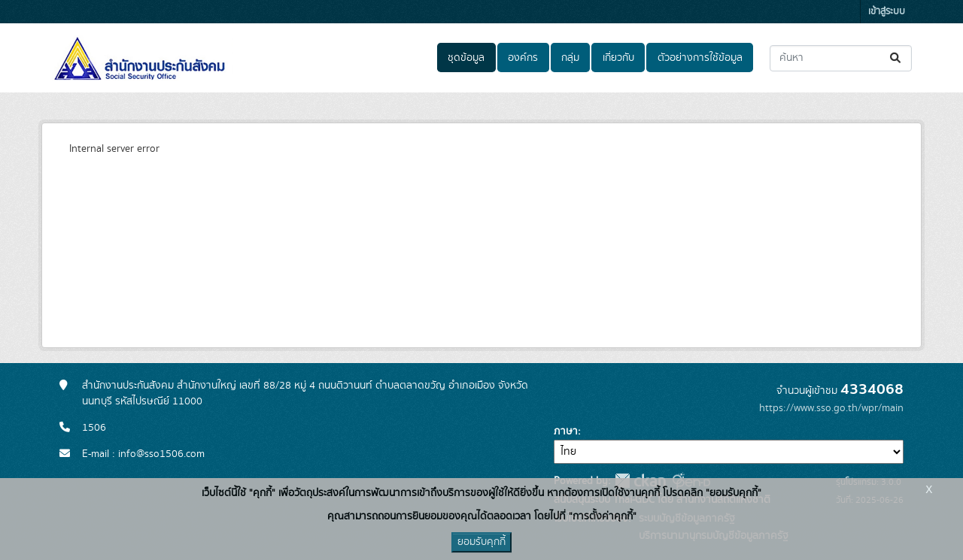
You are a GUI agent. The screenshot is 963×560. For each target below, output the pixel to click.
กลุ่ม (570, 58)
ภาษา (566, 431)
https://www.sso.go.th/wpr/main (831, 408)
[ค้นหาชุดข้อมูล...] (841, 58)
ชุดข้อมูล (466, 58)
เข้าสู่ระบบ (887, 12)
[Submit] (896, 58)
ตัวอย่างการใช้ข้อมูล (700, 58)
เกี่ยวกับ (618, 58)
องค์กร (523, 58)
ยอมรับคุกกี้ (481, 542)
